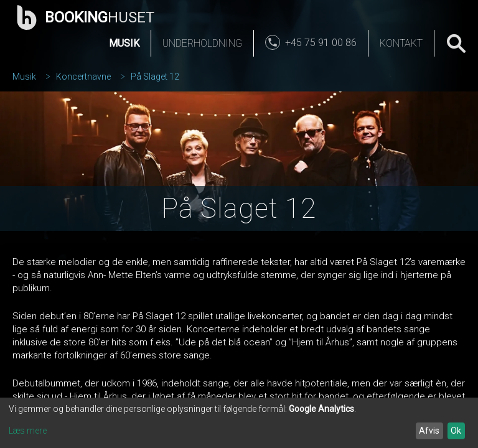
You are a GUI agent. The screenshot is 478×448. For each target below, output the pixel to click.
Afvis (429, 431)
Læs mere (28, 431)
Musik (124, 43)
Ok (456, 431)
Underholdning (202, 43)
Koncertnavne (83, 77)
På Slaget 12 (155, 77)
